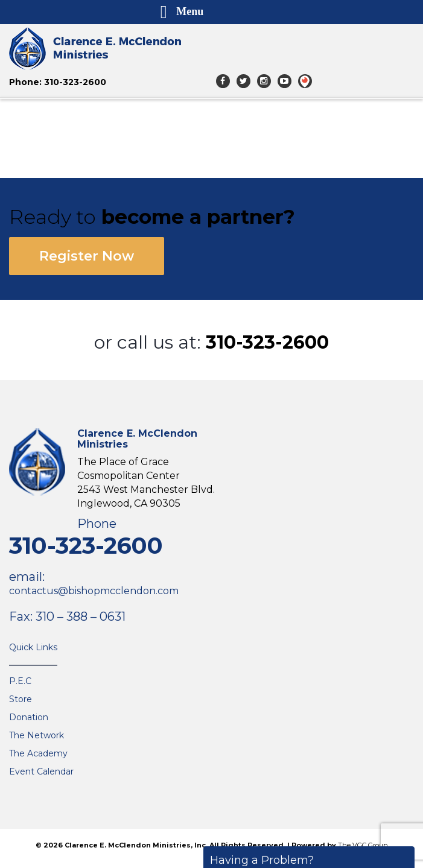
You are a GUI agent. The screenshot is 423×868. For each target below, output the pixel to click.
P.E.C (20, 681)
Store (21, 699)
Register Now (87, 256)
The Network (37, 735)
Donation (29, 717)
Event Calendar (41, 771)
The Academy (38, 753)
